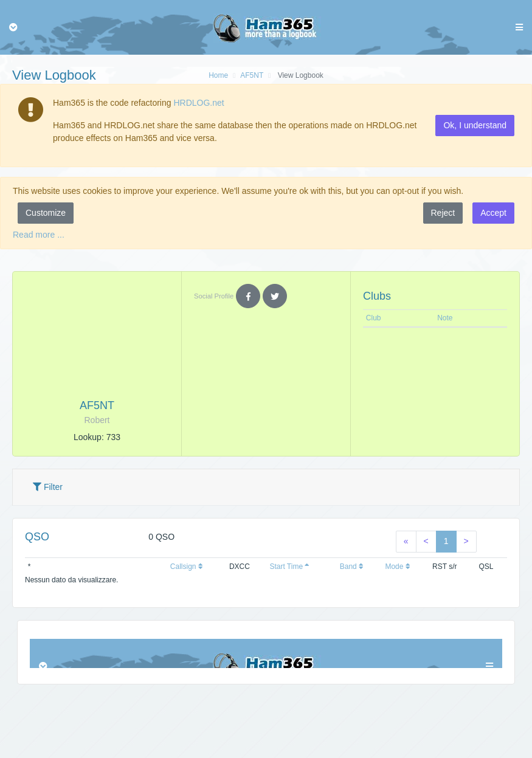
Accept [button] (493, 213)
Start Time (289, 567)
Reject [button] (443, 213)
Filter (48, 487)
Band (352, 567)
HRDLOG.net (199, 103)
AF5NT (252, 75)
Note (445, 318)
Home (218, 75)
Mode (397, 567)
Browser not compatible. (266, 653)
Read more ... (39, 235)
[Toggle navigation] (13, 27)
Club (374, 318)
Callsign (187, 567)
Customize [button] (46, 213)
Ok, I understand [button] (475, 125)
